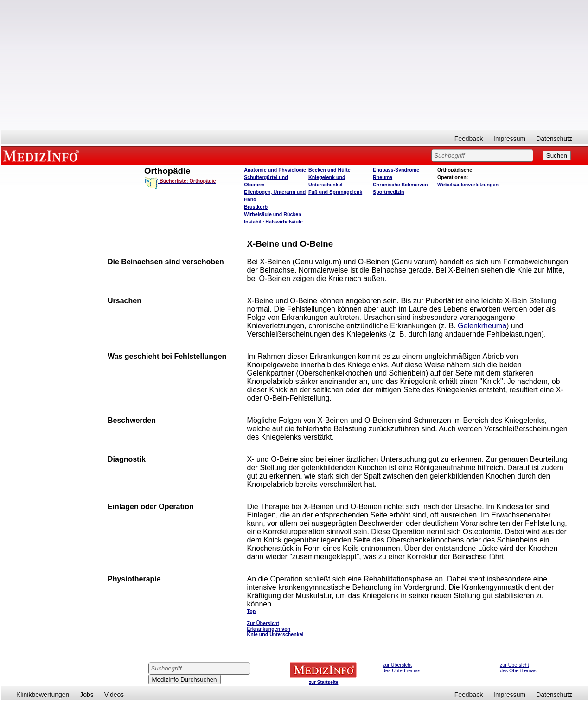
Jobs (87, 695)
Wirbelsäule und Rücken (273, 214)
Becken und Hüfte (329, 170)
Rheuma (383, 177)
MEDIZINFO (43, 155)
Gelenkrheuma (482, 326)
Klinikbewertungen (43, 695)
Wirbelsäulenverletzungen (468, 185)
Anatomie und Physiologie (275, 170)
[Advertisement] (294, 65)
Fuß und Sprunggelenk (335, 192)
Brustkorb (256, 207)
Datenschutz (554, 139)
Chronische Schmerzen (400, 185)
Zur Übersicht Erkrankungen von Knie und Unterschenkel (275, 629)
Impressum (509, 139)
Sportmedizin (389, 192)
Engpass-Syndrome (396, 170)
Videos (114, 695)
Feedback (469, 139)
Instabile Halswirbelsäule (273, 222)
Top (252, 611)
